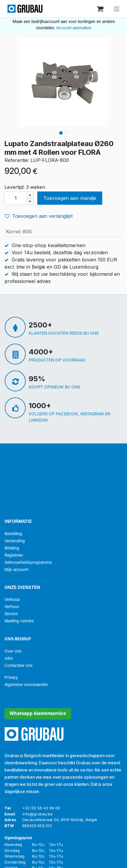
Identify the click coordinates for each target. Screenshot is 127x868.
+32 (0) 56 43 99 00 (41, 808)
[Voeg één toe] (30, 195)
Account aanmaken (74, 28)
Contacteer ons (19, 666)
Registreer (14, 556)
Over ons (13, 652)
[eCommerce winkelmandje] (101, 9)
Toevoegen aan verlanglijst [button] (39, 216)
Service (11, 614)
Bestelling (13, 534)
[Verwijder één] (30, 202)
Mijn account (16, 570)
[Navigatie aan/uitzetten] (117, 9)
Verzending (15, 541)
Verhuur (12, 607)
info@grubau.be (38, 814)
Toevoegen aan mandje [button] (70, 198)
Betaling (12, 548)
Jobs (9, 659)
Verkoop (12, 600)
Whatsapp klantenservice (38, 714)
